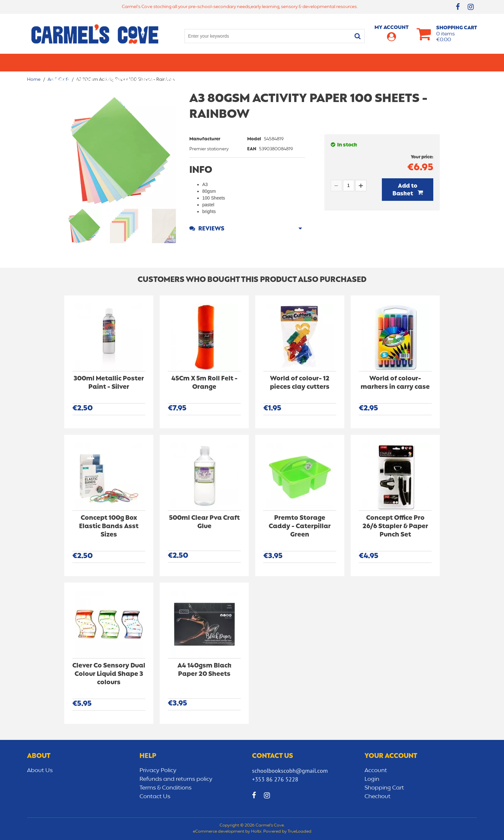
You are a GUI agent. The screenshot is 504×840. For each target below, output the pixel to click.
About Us (40, 770)
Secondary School (129, 62)
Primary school (72, 62)
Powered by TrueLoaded (287, 832)
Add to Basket (405, 190)
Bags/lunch (280, 62)
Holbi (256, 832)
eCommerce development (219, 832)
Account (376, 770)
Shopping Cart (384, 788)
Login (372, 779)
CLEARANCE (439, 62)
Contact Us (155, 797)
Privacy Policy (158, 770)
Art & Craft (239, 62)
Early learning (325, 62)
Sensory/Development (385, 62)
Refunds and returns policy (176, 779)
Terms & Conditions (166, 788)
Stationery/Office (189, 62)
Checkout (378, 797)
